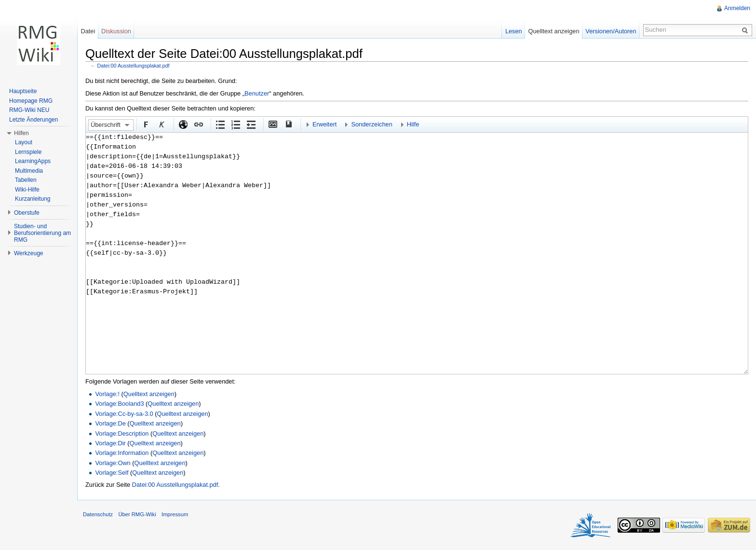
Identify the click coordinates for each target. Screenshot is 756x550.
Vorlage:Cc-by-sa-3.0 (124, 414)
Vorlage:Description (122, 433)
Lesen (514, 31)
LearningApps (33, 161)
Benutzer (257, 93)
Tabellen (26, 180)
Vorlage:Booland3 (119, 404)
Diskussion (116, 31)
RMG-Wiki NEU (29, 110)
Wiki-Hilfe (27, 190)
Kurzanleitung (33, 199)
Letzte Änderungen (34, 120)
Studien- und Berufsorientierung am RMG (42, 233)
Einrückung (251, 124)
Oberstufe (27, 213)
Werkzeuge (28, 253)
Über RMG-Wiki (137, 514)
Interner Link (198, 124)
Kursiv (161, 124)
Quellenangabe (288, 124)
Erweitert (325, 124)
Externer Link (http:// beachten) (183, 124)
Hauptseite (23, 91)
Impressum (175, 514)
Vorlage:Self (112, 473)
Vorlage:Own (113, 463)
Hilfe (413, 124)
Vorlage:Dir (110, 443)
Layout (24, 142)
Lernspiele (28, 152)
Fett (146, 124)
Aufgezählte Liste (220, 124)
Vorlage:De (110, 423)
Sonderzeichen (371, 124)
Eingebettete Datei (272, 124)
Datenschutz (98, 514)
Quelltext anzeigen (149, 394)
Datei (88, 31)
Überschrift (106, 125)
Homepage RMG (31, 101)
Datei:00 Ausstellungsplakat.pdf (134, 66)
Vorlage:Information (122, 453)
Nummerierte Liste (235, 124)
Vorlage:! (107, 394)
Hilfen (21, 133)
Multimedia (29, 171)
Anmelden (737, 8)
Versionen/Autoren (611, 31)
